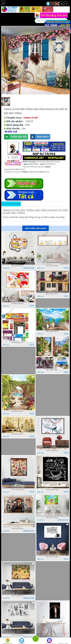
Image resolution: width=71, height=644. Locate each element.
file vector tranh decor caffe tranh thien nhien (18, 411)
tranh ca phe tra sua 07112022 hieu (18, 596)
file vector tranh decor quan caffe (53, 331)
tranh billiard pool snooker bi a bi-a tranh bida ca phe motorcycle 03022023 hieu (18, 528)
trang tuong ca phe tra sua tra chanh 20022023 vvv (18, 303)
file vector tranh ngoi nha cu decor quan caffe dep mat (53, 294)
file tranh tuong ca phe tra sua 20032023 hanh (53, 266)
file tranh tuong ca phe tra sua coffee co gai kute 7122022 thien (53, 518)
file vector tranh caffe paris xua (18, 434)
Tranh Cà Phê (30, 118)
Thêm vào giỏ (15, 137)
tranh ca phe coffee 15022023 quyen (53, 489)
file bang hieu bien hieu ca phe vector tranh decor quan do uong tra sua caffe (18, 342)
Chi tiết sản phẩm (11, 204)
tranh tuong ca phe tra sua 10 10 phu (18, 635)
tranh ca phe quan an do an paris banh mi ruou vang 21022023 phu (18, 489)
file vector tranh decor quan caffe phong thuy (53, 370)
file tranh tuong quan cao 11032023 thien (18, 266)
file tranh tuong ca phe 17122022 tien (53, 557)
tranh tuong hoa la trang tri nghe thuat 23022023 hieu (53, 450)
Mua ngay (40, 137)
